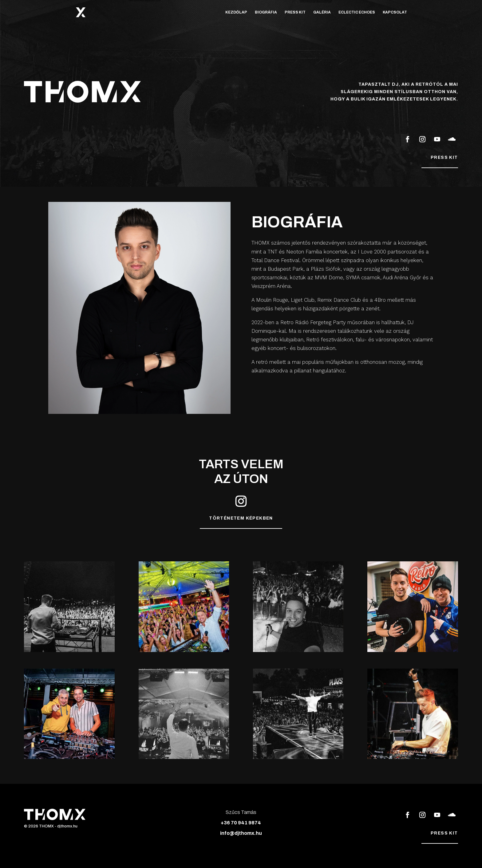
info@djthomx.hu (241, 833)
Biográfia (266, 12)
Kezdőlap (236, 12)
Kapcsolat (395, 12)
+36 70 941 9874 (241, 823)
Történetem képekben (241, 518)
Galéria (322, 12)
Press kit (444, 157)
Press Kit (295, 12)
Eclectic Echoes (357, 12)
